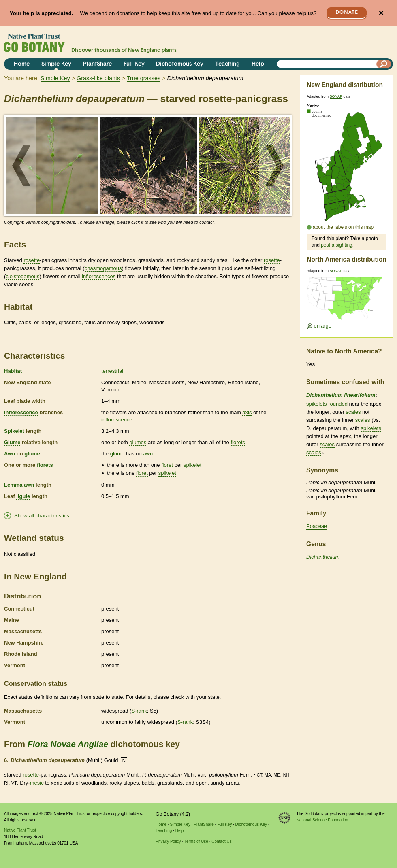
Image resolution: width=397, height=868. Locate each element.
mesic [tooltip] (37, 783)
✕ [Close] (381, 13)
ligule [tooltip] (23, 496)
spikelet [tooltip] (192, 465)
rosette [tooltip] (32, 260)
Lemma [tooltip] (13, 485)
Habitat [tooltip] (13, 371)
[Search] (384, 64)
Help (258, 64)
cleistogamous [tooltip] (22, 276)
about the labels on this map (343, 227)
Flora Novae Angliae (68, 744)
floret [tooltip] (167, 465)
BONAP (336, 96)
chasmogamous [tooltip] (103, 268)
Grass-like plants (98, 78)
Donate (347, 12)
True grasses (144, 78)
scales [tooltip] (353, 412)
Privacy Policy (168, 841)
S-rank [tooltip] (139, 711)
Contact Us (221, 841)
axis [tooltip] (247, 412)
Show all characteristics (42, 516)
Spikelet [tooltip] (14, 431)
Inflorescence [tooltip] (21, 412)
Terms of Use (196, 841)
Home (22, 64)
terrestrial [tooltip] (112, 371)
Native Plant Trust (20, 830)
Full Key (134, 64)
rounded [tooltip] (338, 404)
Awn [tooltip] (10, 454)
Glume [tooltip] (12, 442)
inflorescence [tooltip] (117, 420)
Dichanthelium (323, 557)
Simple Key (56, 64)
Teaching (227, 64)
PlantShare (97, 64)
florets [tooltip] (238, 442)
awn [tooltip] (148, 454)
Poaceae (317, 526)
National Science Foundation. (323, 820)
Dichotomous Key (180, 64)
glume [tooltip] (32, 454)
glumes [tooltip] (138, 442)
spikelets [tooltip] (317, 404)
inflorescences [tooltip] (99, 276)
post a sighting (336, 245)
